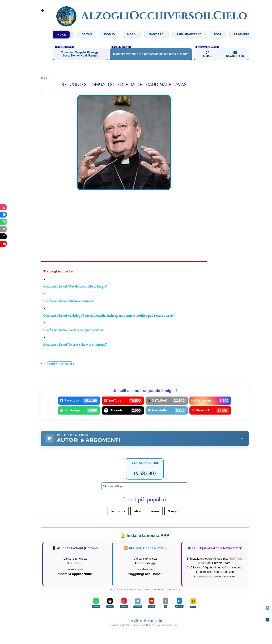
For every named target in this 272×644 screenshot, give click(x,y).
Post (232, 35)
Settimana (118, 511)
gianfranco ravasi (60, 364)
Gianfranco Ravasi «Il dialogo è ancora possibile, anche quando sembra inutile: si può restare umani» (109, 316)
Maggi (144, 35)
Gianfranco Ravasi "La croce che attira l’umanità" (75, 345)
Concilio (72, 35)
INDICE (61, 35)
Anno (155, 511)
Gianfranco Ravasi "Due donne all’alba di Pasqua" (75, 287)
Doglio (121, 35)
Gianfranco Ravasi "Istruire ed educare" (69, 301)
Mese (138, 511)
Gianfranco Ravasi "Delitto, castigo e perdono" (74, 330)
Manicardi (169, 35)
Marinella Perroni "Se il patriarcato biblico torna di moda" (151, 54)
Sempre (173, 511)
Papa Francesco (203, 35)
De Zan (97, 35)
